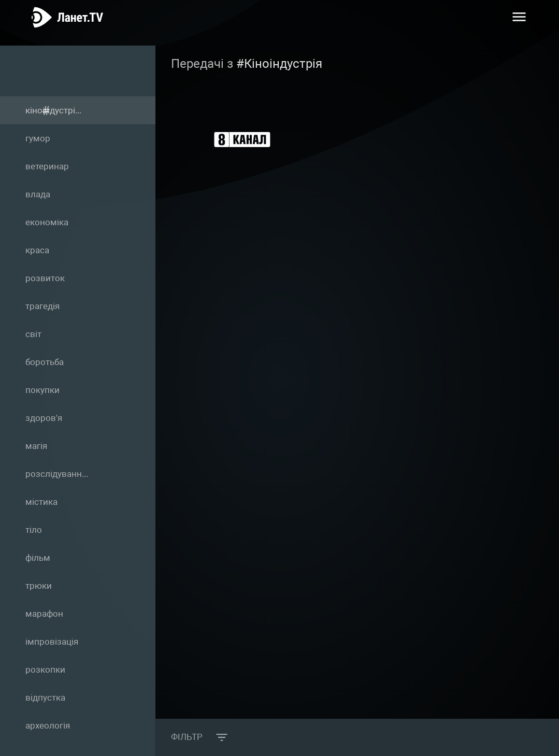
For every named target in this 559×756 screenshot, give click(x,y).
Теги (67, 70)
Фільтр (189, 737)
